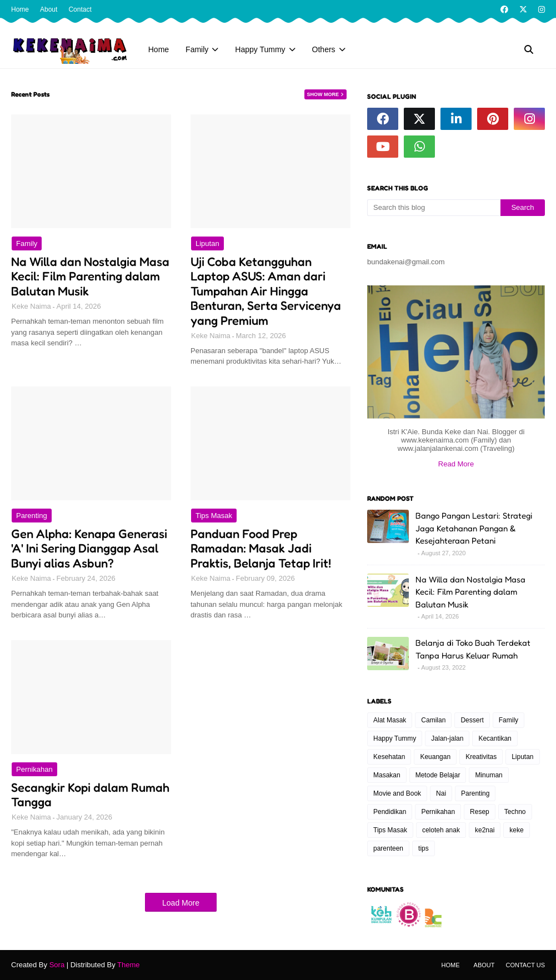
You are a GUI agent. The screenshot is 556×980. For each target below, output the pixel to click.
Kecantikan (495, 738)
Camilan (433, 720)
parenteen (388, 848)
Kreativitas (481, 757)
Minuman (489, 775)
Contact (80, 9)
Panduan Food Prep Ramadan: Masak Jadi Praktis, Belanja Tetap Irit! (261, 548)
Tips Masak (214, 516)
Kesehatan (389, 757)
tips (424, 848)
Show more (323, 94)
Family (27, 243)
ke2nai (485, 830)
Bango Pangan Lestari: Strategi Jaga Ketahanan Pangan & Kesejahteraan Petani (474, 528)
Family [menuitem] (197, 49)
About (49, 9)
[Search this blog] (434, 208)
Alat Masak (390, 720)
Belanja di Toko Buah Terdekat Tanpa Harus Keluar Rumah (473, 649)
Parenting (32, 516)
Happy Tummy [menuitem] (260, 49)
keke (516, 830)
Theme (128, 965)
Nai (441, 793)
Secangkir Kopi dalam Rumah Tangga (90, 795)
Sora (57, 965)
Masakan (387, 775)
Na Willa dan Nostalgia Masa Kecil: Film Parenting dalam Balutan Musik (90, 276)
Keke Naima (31, 306)
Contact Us (526, 965)
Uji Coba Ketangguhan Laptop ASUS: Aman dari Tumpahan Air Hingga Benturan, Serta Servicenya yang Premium (266, 291)
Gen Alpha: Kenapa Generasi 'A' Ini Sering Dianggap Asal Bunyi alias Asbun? (89, 548)
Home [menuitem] (159, 49)
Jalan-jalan (447, 738)
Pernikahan (34, 769)
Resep (480, 812)
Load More (181, 903)
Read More (456, 464)
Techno (515, 812)
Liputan (207, 243)
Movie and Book (397, 793)
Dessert (472, 720)
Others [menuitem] (324, 49)
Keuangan (435, 757)
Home (20, 9)
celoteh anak (441, 830)
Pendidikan (390, 812)
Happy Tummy (395, 738)
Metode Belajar (438, 775)
